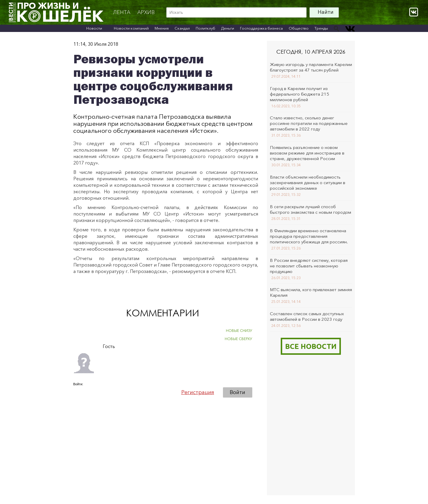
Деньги (228, 28)
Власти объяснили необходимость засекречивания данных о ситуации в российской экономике (308, 183)
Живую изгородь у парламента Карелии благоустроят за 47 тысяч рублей (311, 67)
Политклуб (205, 28)
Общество (299, 28)
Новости (94, 28)
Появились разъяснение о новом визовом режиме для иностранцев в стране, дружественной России (307, 153)
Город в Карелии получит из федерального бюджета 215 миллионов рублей (300, 94)
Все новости (311, 346)
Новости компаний (131, 28)
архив (146, 12)
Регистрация (198, 392)
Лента (122, 12)
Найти (326, 12)
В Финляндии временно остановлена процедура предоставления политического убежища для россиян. (309, 236)
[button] (78, 392)
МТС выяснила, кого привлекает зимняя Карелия (311, 292)
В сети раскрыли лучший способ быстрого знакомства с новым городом (311, 209)
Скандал (182, 28)
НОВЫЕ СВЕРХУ (238, 339)
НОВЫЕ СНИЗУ (239, 331)
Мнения (162, 28)
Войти (237, 392)
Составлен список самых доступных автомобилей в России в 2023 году (307, 316)
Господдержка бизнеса (261, 28)
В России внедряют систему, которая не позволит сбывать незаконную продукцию (309, 266)
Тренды (321, 28)
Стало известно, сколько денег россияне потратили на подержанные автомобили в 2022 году (309, 123)
